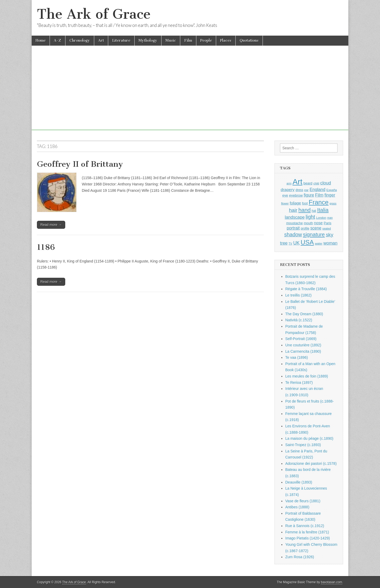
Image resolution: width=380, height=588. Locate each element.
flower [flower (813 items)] (285, 203)
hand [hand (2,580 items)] (305, 210)
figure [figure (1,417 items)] (309, 195)
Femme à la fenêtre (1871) (307, 532)
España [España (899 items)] (332, 190)
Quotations (249, 40)
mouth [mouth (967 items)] (308, 223)
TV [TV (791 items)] (291, 243)
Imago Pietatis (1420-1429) (308, 538)
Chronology (80, 40)
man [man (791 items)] (330, 218)
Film (188, 40)
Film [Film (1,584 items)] (319, 195)
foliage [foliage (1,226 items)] (295, 203)
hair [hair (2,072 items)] (293, 210)
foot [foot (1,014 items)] (305, 203)
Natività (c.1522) (299, 320)
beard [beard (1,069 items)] (308, 183)
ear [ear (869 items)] (307, 190)
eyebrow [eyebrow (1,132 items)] (296, 195)
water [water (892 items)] (319, 243)
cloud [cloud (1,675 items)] (326, 183)
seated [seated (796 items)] (327, 228)
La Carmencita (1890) (303, 351)
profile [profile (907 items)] (305, 228)
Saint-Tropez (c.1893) (303, 445)
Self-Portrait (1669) (301, 339)
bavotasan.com (332, 582)
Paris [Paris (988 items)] (328, 223)
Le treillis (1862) (298, 295)
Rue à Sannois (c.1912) (305, 526)
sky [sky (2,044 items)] (330, 235)
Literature (121, 40)
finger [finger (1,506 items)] (330, 195)
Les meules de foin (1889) (307, 376)
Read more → (51, 225)
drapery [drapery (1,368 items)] (288, 190)
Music (171, 40)
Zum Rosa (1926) (300, 557)
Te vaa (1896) (297, 357)
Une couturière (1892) (303, 345)
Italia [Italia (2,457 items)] (323, 210)
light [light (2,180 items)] (310, 217)
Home (41, 40)
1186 (46, 247)
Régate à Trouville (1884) (306, 289)
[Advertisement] (190, 93)
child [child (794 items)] (316, 183)
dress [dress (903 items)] (299, 190)
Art (101, 40)
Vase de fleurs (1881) (303, 501)
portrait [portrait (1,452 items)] (293, 228)
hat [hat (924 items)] (314, 211)
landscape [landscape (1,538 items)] (295, 217)
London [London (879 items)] (321, 218)
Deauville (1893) (299, 482)
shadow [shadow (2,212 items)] (293, 235)
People (206, 40)
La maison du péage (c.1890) (309, 438)
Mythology (148, 40)
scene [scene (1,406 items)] (316, 228)
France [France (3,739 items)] (319, 202)
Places (226, 40)
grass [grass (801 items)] (333, 203)
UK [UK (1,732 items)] (296, 243)
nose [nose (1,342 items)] (318, 223)
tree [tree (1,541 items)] (284, 243)
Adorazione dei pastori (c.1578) (311, 463)
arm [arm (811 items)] (289, 183)
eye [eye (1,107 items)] (285, 195)
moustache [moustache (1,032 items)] (294, 223)
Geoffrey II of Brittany (80, 164)
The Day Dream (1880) (304, 314)
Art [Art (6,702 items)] (297, 182)
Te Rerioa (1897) (299, 383)
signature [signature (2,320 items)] (314, 235)
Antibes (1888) (297, 507)
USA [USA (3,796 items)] (307, 242)
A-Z (58, 40)
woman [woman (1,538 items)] (331, 243)
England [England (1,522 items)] (317, 189)
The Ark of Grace (94, 14)
